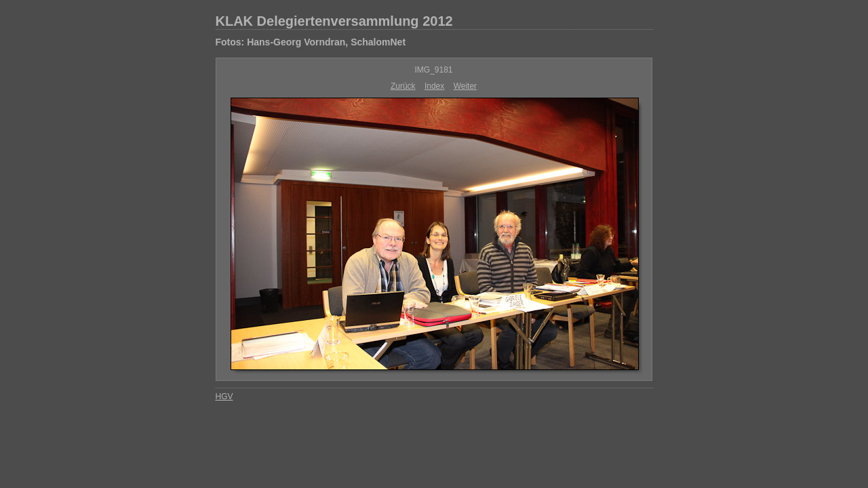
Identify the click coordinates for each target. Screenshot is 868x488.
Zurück (403, 86)
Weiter (465, 86)
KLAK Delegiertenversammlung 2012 (334, 21)
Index (434, 86)
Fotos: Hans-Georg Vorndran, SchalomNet (311, 42)
